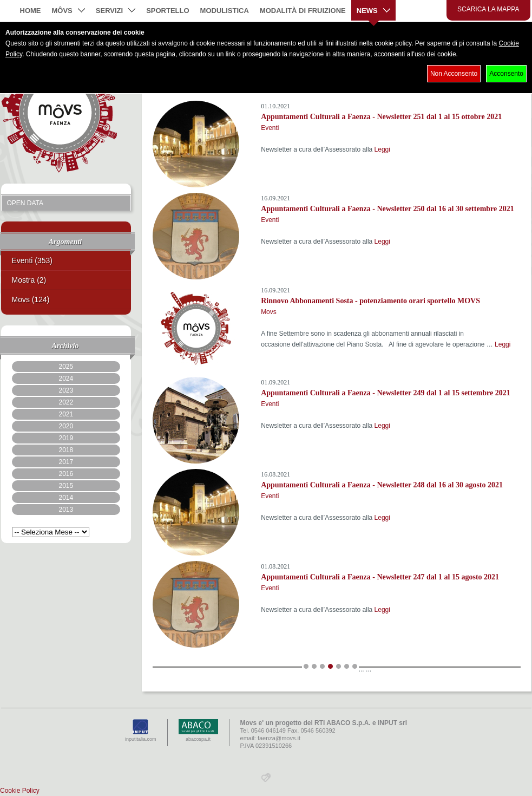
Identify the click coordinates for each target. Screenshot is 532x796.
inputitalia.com (141, 730)
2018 (66, 450)
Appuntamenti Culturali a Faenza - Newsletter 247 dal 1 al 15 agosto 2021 (380, 577)
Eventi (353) (32, 260)
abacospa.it (198, 730)
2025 (66, 367)
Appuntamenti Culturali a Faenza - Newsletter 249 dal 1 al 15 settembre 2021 (386, 393)
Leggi (382, 149)
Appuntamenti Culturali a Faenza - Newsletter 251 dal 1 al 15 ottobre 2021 (381, 117)
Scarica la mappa (488, 9)
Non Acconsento (454, 74)
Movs (269, 312)
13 (347, 666)
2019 (66, 438)
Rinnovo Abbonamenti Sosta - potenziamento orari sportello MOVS (370, 301)
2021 (66, 414)
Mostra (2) (29, 280)
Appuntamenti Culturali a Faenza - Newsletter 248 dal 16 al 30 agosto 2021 (382, 485)
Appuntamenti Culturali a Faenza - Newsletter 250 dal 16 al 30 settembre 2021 (387, 209)
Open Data (25, 203)
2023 (66, 390)
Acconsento (506, 74)
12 (339, 666)
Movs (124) (31, 299)
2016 (66, 474)
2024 (66, 379)
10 (322, 666)
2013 (66, 510)
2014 (66, 498)
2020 (66, 426)
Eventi (270, 128)
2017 (66, 462)
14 (355, 666)
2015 (66, 486)
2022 (66, 402)
